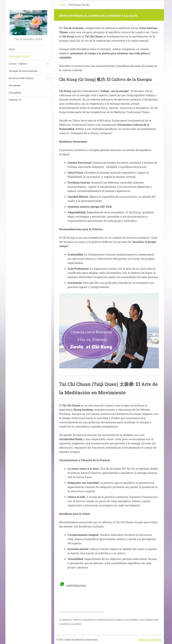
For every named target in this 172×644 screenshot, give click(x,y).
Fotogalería (15, 93)
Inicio (12, 49)
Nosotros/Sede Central (21, 78)
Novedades (15, 85)
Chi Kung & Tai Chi (19, 56)
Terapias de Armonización (23, 71)
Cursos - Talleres (18, 64)
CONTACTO (15, 100)
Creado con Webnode (150, 640)
